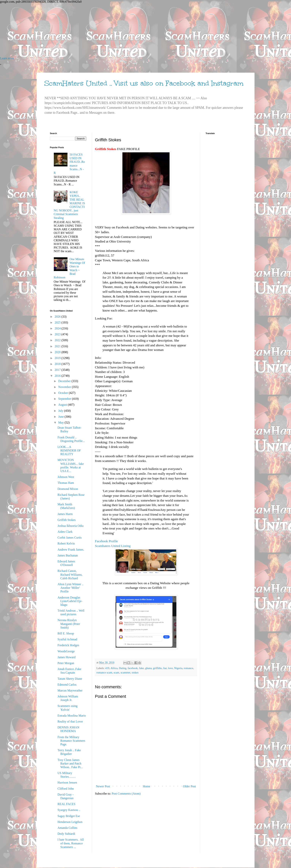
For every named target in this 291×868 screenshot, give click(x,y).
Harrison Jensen (67, 783)
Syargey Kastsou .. (69, 810)
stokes (135, 672)
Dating (123, 668)
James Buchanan (68, 555)
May (61, 422)
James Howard (66, 657)
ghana (148, 668)
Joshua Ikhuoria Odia (70, 526)
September (65, 399)
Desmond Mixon (68, 489)
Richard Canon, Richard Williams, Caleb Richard (70, 574)
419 (107, 668)
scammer (125, 672)
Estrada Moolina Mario (72, 716)
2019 (58, 358)
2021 (58, 346)
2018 (58, 364)
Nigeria (178, 668)
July (61, 411)
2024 (58, 328)
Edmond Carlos (67, 685)
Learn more (7, 58)
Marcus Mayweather (70, 690)
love (170, 668)
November (65, 387)
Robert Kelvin (66, 543)
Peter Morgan (66, 663)
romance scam (104, 672)
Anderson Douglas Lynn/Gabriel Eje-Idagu (70, 601)
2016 (58, 376)
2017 (58, 370)
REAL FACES (66, 804)
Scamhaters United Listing (113, 546)
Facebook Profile (107, 541)
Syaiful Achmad (67, 639)
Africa (114, 668)
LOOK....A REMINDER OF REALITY (69, 450)
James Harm (65, 514)
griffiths (157, 668)
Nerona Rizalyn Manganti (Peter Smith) (69, 624)
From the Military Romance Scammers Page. (71, 741)
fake (142, 668)
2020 (58, 352)
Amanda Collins (67, 828)
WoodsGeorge (66, 651)
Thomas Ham (66, 483)
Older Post (190, 786)
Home (146, 786)
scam (116, 672)
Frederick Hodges (68, 645)
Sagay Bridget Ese (69, 816)
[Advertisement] (114, 30)
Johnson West (66, 477)
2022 (58, 340)
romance (189, 668)
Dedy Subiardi (66, 834)
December (65, 381)
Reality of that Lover (70, 721)
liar (165, 668)
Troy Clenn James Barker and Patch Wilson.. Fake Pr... (70, 763)
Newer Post (103, 786)
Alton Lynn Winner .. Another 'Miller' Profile (70, 588)
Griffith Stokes (66, 520)
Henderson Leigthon (70, 822)
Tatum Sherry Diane (70, 679)
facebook (133, 668)
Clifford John (65, 789)
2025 (58, 322)
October (63, 393)
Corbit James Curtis (69, 538)
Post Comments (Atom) (126, 794)
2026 (58, 317)
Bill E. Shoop (66, 633)
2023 (58, 334)
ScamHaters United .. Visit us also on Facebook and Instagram (144, 83)
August (63, 405)
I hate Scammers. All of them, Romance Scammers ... (71, 843)
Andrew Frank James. (71, 550)
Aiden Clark (65, 532)
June (61, 417)
